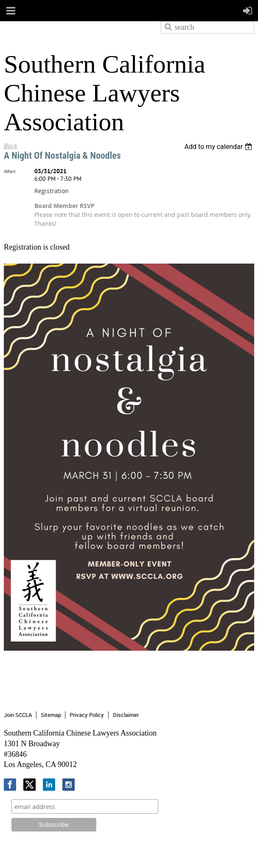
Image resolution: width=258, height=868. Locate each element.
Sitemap (51, 715)
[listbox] (219, 147)
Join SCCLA (18, 715)
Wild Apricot (184, 852)
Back (10, 146)
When (10, 171)
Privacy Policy (87, 715)
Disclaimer (126, 715)
